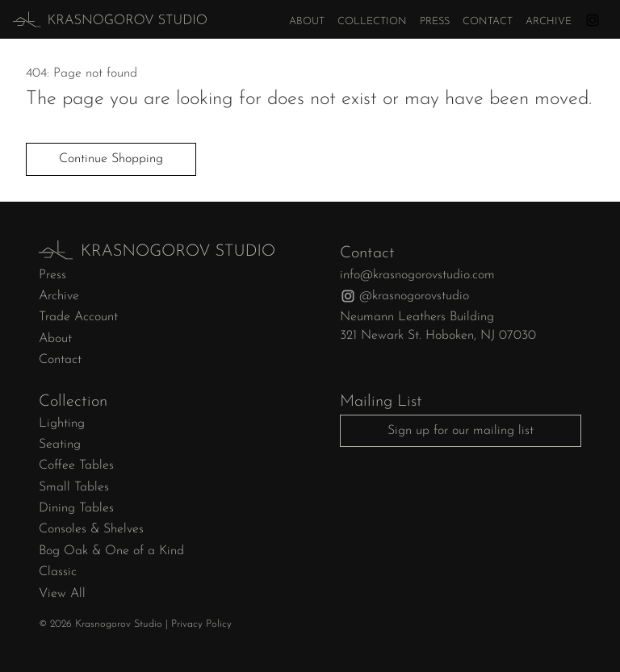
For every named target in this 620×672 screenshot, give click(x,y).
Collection (372, 21)
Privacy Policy (201, 624)
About (307, 21)
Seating (60, 445)
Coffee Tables (76, 465)
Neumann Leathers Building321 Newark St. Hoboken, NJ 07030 (438, 326)
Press (435, 21)
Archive (549, 21)
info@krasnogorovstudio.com (417, 275)
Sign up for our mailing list (461, 431)
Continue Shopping (111, 159)
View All (62, 594)
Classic (58, 572)
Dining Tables (76, 508)
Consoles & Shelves (91, 529)
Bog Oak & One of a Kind (111, 551)
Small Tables (74, 487)
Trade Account (78, 317)
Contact (488, 21)
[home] (80, 19)
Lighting (62, 424)
